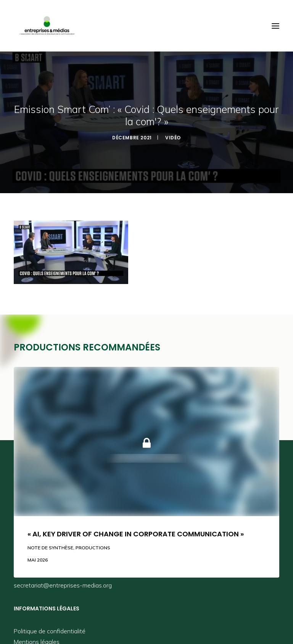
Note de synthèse (50, 546)
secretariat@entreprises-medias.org (63, 584)
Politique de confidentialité (50, 630)
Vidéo (173, 137)
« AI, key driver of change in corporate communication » (136, 533)
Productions (93, 546)
